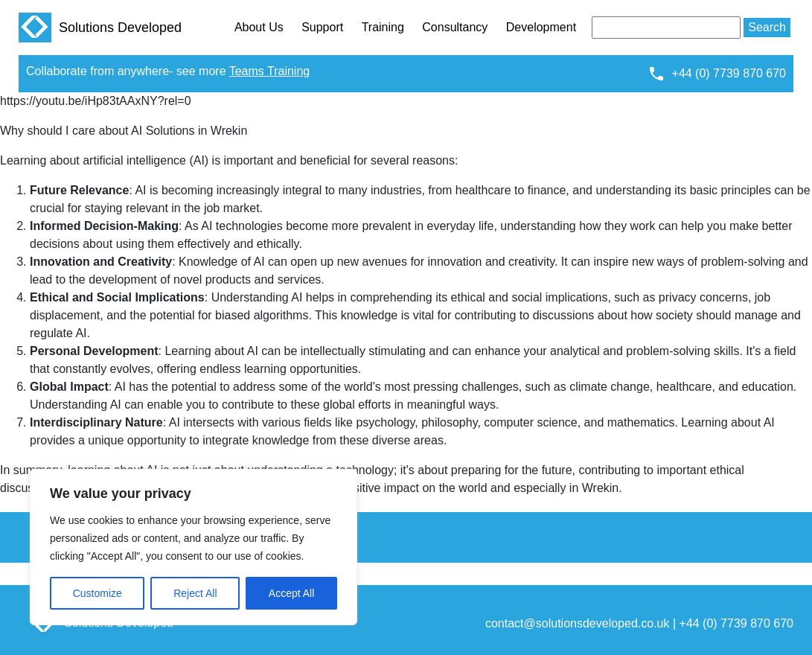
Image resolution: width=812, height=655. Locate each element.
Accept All (291, 593)
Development (541, 27)
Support (322, 27)
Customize (97, 593)
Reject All (195, 593)
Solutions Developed (100, 28)
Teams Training (270, 71)
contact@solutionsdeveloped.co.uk (578, 623)
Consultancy (455, 27)
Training (383, 27)
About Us (259, 27)
